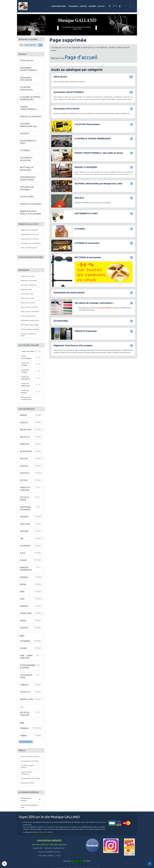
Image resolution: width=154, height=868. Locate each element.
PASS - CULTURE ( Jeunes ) (29, 252)
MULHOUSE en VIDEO (28, 797)
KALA (23, 564)
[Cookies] (5, 864)
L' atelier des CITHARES (25, 382)
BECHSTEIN (26, 441)
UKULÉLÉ (79, 198)
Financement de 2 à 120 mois (30, 240)
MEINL (23, 595)
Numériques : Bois (27, 298)
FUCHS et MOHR (25, 510)
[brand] (24, 7)
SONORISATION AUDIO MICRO (69, 293)
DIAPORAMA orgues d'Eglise (30, 335)
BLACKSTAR (26, 462)
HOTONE (24, 542)
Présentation (73, 6)
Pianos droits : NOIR (27, 302)
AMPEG (24, 426)
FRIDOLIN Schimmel (25, 500)
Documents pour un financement (27, 246)
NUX (22, 610)
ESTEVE (24, 491)
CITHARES (80, 229)
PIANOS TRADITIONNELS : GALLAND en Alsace (99, 153)
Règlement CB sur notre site (30, 236)
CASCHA (24, 477)
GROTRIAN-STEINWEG (26, 519)
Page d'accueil (81, 58)
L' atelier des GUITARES (25, 375)
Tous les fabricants (26, 753)
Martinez (24, 588)
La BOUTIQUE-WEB (58, 6)
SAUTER (24, 639)
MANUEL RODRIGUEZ (26, 580)
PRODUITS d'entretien (86, 332)
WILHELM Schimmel (25, 725)
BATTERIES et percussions (88, 258)
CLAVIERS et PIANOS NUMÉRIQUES (93, 139)
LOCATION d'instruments (87, 125)
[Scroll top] (150, 864)
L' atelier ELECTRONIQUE (26, 368)
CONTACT (83, 6)
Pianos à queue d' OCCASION (30, 321)
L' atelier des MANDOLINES (25, 389)
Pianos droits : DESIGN (28, 312)
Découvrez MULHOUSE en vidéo (30, 821)
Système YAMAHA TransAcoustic (27, 785)
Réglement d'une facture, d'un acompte (73, 346)
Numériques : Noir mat (28, 284)
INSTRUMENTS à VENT (86, 214)
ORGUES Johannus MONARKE (31, 339)
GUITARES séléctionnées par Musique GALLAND (98, 184)
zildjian (23, 746)
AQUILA (24, 433)
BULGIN (24, 470)
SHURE (23, 659)
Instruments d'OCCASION (66, 109)
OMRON (24, 617)
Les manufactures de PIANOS (30, 772)
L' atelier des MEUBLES (25, 402)
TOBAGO (24, 696)
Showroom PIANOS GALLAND (30, 768)
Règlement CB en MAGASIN (30, 231)
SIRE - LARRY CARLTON (26, 668)
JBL (22, 550)
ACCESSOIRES (61, 321)
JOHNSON (25, 557)
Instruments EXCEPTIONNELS (69, 93)
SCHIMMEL (25, 652)
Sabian (23, 632)
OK (41, 46)
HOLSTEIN (25, 535)
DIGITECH (25, 484)
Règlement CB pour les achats (42, 847)
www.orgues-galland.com (58, 859)
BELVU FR (25, 448)
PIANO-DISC (26, 624)
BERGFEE (25, 455)
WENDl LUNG (27, 710)
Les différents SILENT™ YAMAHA (29, 778)
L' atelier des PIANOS (28, 362)
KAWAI (23, 571)
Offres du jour (60, 77)
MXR (22, 603)
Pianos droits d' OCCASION (30, 316)
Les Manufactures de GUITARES (28, 792)
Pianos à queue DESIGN (28, 325)
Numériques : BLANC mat (29, 293)
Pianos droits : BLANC (28, 307)
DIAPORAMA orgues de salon (30, 330)
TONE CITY (25, 703)
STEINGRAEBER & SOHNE (28, 678)
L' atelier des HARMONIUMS (26, 395)
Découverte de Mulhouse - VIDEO (30, 345)
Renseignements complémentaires (27, 409)
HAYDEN (24, 528)
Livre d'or (101, 6)
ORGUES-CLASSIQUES (86, 168)
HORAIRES (92, 6)
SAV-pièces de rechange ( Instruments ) (94, 304)
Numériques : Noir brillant (29, 288)
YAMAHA (24, 739)
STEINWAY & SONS (26, 687)
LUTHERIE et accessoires (87, 244)
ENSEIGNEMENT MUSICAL (26, 815)
